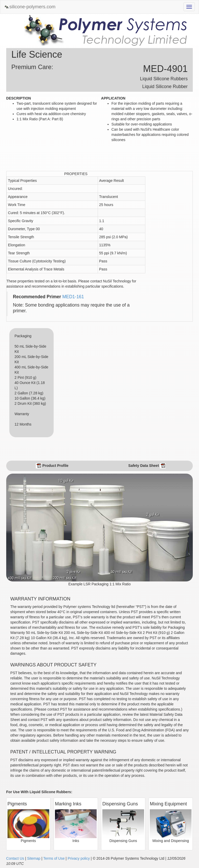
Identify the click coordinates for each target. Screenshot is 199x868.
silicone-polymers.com (30, 7)
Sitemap (34, 858)
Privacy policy (79, 858)
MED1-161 (73, 297)
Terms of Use (54, 858)
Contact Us (15, 858)
